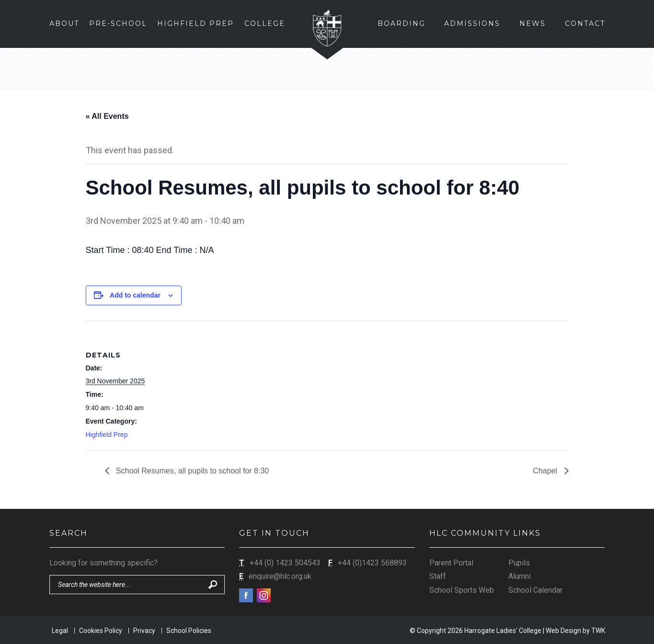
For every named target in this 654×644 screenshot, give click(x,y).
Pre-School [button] (118, 23)
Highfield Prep (107, 435)
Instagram (264, 595)
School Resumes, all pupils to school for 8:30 (192, 471)
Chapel (546, 471)
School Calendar (535, 590)
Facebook (246, 595)
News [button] (533, 23)
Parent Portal (451, 563)
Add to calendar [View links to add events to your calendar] (135, 295)
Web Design (563, 631)
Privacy (144, 631)
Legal (60, 631)
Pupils (519, 563)
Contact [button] (585, 23)
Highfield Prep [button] (195, 23)
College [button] (265, 23)
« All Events (107, 116)
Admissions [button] (472, 23)
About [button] (64, 23)
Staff (438, 576)
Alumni (520, 576)
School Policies (189, 631)
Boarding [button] (402, 23)
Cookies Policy (101, 631)
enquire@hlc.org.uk (280, 576)
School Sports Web (462, 590)
